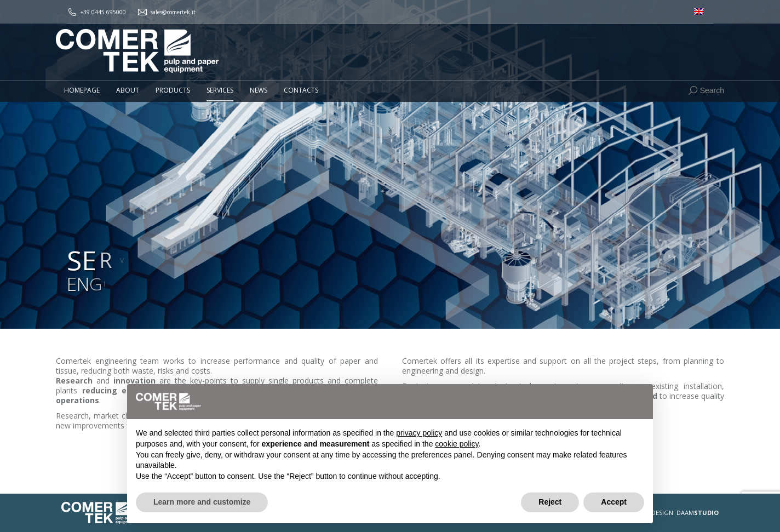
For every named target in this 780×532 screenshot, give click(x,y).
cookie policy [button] (457, 444)
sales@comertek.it (173, 12)
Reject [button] (550, 502)
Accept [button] (614, 502)
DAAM (698, 513)
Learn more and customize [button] (202, 502)
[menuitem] (699, 12)
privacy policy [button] (419, 433)
